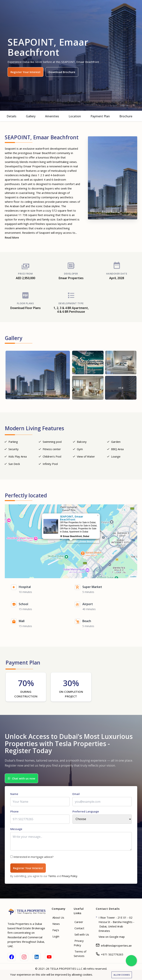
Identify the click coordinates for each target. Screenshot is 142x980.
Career (79, 924)
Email (76, 796)
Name (14, 796)
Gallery (31, 116)
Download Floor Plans (25, 311)
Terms (52, 878)
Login (56, 938)
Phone (14, 813)
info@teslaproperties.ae (116, 947)
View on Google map (112, 938)
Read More (12, 237)
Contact (79, 930)
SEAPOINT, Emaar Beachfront (83, 544)
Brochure (126, 116)
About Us (58, 919)
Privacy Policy (70, 878)
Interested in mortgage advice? (33, 858)
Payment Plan (100, 116)
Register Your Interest (25, 72)
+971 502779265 (112, 956)
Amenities (52, 116)
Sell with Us (82, 936)
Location (75, 116)
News (56, 925)
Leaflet (133, 579)
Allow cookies (122, 975)
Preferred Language (86, 813)
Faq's (56, 932)
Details (11, 116)
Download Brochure (62, 72)
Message (16, 831)
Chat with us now (21, 780)
